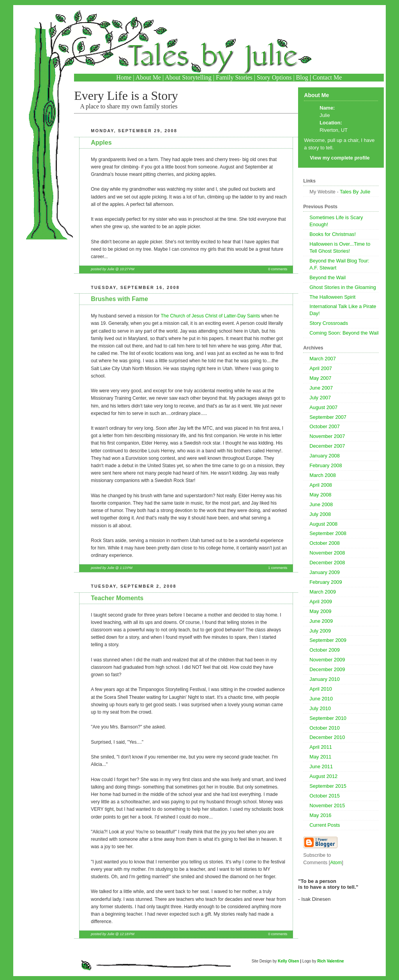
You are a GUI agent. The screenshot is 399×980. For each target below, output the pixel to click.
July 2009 (320, 631)
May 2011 (320, 757)
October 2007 (325, 426)
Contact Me (327, 77)
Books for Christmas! (333, 234)
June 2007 (321, 388)
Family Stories (234, 77)
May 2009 (320, 611)
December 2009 (327, 669)
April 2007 (321, 368)
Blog (302, 77)
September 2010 (328, 718)
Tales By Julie (355, 192)
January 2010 (325, 679)
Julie (325, 115)
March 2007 (323, 359)
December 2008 (327, 563)
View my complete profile (340, 158)
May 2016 (320, 815)
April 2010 (321, 689)
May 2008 (320, 495)
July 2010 (320, 708)
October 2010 (325, 728)
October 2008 (325, 543)
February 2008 (326, 465)
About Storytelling (188, 77)
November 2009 (327, 660)
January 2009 (325, 572)
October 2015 (325, 796)
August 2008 (323, 524)
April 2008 (321, 485)
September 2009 (328, 640)
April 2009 (321, 602)
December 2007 (327, 446)
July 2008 (320, 514)
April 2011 (321, 747)
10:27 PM (127, 269)
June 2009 (321, 621)
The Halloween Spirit (332, 297)
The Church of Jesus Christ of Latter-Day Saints (210, 316)
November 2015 (327, 805)
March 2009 (323, 592)
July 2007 (320, 398)
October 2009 (325, 650)
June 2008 (321, 504)
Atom (336, 862)
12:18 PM (127, 934)
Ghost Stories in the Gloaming (343, 287)
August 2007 (323, 407)
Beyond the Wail (327, 277)
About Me (148, 77)
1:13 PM (126, 568)
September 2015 (328, 786)
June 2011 (321, 766)
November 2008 (327, 553)
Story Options (274, 77)
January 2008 (325, 456)
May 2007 (320, 378)
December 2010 (327, 737)
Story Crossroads (329, 323)
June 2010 (321, 699)
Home (124, 77)
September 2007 (328, 417)
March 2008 (323, 475)
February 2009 (326, 582)
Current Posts (325, 825)
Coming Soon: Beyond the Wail (344, 333)
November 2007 (327, 436)
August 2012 (323, 776)
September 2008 (328, 533)
